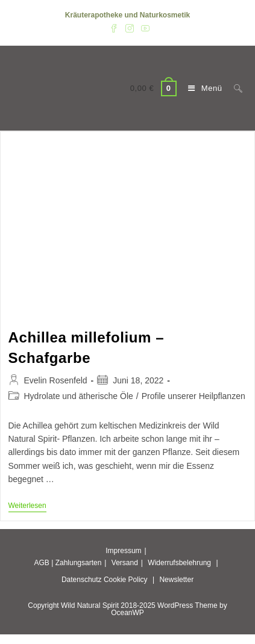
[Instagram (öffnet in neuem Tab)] (130, 28)
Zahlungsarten (79, 563)
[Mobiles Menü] (202, 88)
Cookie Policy (126, 580)
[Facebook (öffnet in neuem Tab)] (114, 28)
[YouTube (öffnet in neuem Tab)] (143, 28)
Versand (125, 563)
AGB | (43, 563)
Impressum (123, 551)
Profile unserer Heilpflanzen (194, 396)
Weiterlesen (27, 506)
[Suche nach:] (234, 88)
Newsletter (176, 580)
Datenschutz (82, 580)
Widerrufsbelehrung (179, 563)
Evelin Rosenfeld (56, 380)
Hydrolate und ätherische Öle (79, 396)
